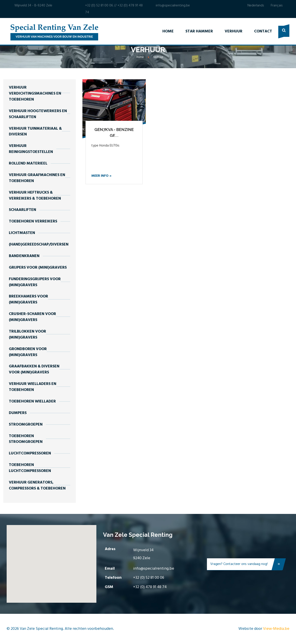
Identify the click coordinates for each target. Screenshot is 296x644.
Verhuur (234, 31)
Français (277, 6)
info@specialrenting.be (173, 6)
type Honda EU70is (105, 146)
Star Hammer (199, 31)
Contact (263, 31)
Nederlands (256, 6)
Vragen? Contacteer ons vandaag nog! (246, 565)
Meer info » (101, 176)
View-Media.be (276, 629)
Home (168, 31)
